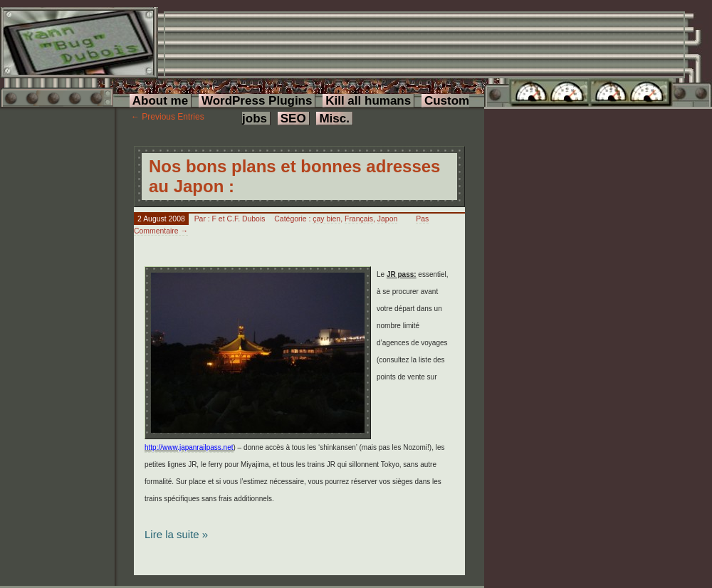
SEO (293, 119)
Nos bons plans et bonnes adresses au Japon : (294, 176)
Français (359, 219)
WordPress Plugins (257, 101)
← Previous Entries (168, 117)
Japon (387, 219)
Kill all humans (368, 101)
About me (160, 101)
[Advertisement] (216, 57)
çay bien (326, 219)
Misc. (334, 119)
